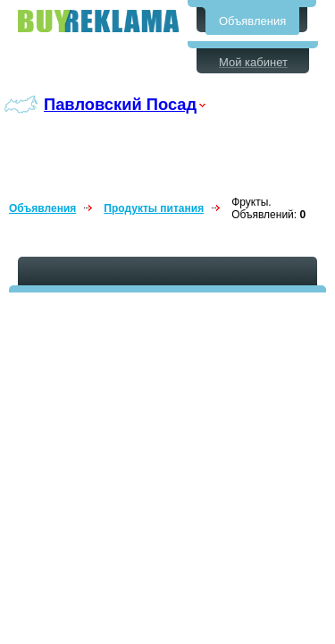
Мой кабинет (253, 62)
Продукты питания (154, 208)
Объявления (252, 21)
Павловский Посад (120, 104)
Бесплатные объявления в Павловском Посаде (98, 21)
